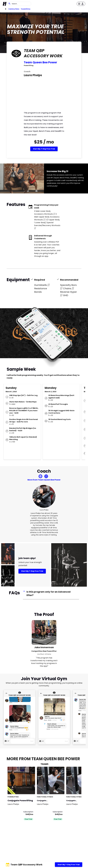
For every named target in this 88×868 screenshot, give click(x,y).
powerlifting (26, 9)
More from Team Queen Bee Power (44, 480)
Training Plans (14, 9)
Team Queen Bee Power (40, 62)
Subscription (28, 812)
